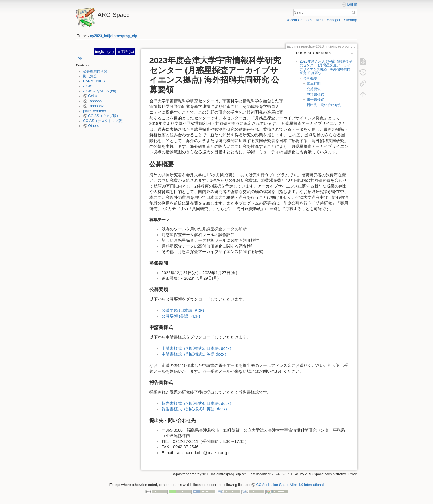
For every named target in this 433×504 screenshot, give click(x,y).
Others (93, 126)
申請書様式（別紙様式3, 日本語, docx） (198, 348)
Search (354, 12)
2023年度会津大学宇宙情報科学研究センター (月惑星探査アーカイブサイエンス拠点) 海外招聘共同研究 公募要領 (326, 67)
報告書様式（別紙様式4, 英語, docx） (196, 409)
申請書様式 (315, 94)
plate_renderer (95, 111)
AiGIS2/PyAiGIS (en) (100, 91)
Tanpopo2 (96, 106)
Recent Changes (299, 20)
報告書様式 (315, 100)
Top (79, 58)
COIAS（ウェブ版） (104, 116)
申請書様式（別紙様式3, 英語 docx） (195, 354)
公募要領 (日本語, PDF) (183, 310)
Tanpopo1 (96, 101)
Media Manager (328, 20)
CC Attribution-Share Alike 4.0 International (290, 485)
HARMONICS (94, 81)
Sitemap (351, 20)
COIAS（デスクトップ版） (104, 121)
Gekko (93, 96)
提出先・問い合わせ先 (324, 105)
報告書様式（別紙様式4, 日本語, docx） (198, 403)
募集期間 (314, 84)
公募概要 (310, 79)
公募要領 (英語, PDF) (181, 316)
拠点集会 (90, 76)
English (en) (104, 52)
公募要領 (314, 89)
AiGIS (88, 86)
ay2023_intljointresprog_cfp (114, 36)
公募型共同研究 (95, 71)
